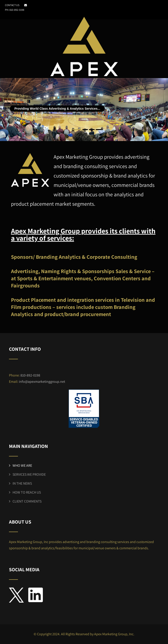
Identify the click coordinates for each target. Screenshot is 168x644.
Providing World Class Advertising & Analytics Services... (57, 109)
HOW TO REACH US (27, 492)
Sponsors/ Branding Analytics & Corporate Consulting (74, 257)
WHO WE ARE (22, 465)
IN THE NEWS (22, 483)
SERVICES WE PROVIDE (29, 474)
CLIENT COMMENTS (27, 501)
